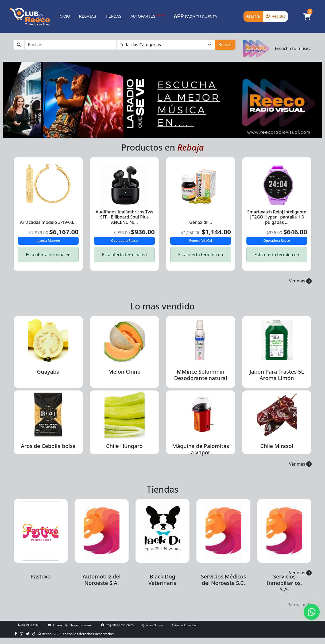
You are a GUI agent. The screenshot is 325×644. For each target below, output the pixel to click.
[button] (307, 17)
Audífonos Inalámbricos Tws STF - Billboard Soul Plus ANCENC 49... (124, 217)
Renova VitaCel (201, 241)
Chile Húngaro (124, 446)
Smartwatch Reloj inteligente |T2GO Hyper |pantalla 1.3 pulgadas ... (277, 217)
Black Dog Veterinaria (162, 580)
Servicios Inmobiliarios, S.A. (284, 583)
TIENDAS (113, 16)
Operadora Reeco (125, 241)
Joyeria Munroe (48, 241)
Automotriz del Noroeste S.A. (102, 580)
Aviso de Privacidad (184, 625)
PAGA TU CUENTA (195, 16)
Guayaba (48, 372)
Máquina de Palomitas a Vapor (201, 449)
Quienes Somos (153, 625)
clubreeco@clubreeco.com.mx (69, 625)
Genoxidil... (201, 222)
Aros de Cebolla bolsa (48, 446)
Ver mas (300, 281)
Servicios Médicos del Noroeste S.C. (224, 580)
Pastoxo (41, 576)
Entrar (253, 16)
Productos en (162, 147)
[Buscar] (70, 45)
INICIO (64, 16)
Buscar (225, 45)
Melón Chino (124, 372)
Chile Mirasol (277, 446)
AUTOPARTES (148, 16)
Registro (276, 16)
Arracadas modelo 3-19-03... (48, 222)
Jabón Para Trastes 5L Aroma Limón (277, 375)
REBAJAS (88, 16)
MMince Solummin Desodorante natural (200, 375)
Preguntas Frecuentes (117, 625)
